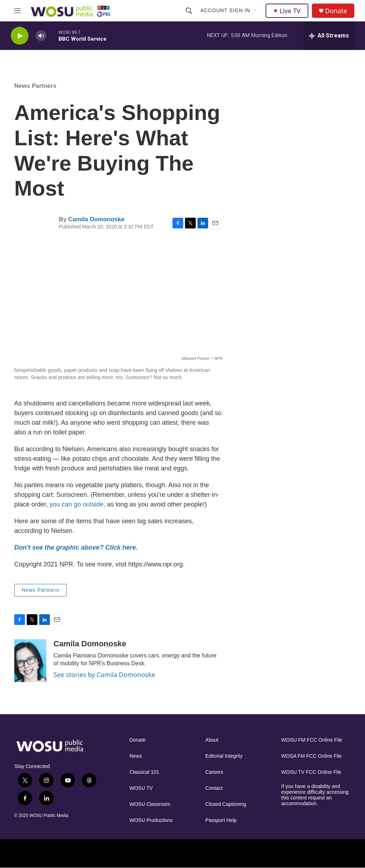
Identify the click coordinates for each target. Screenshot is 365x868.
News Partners (35, 86)
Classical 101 (144, 772)
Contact (214, 788)
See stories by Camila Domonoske (104, 675)
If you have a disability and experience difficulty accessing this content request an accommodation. (315, 795)
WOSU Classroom (150, 804)
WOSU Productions (151, 820)
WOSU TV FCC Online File (311, 772)
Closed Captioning (226, 804)
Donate (336, 11)
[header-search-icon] (189, 11)
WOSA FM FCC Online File (312, 756)
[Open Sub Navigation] (256, 11)
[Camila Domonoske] (30, 661)
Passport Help (221, 820)
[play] (20, 36)
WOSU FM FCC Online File (312, 740)
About (212, 740)
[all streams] (329, 36)
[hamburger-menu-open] (17, 11)
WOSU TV (141, 788)
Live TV (287, 11)
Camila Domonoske (96, 219)
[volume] (41, 36)
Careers (214, 772)
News (136, 756)
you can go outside (76, 504)
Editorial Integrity (224, 756)
